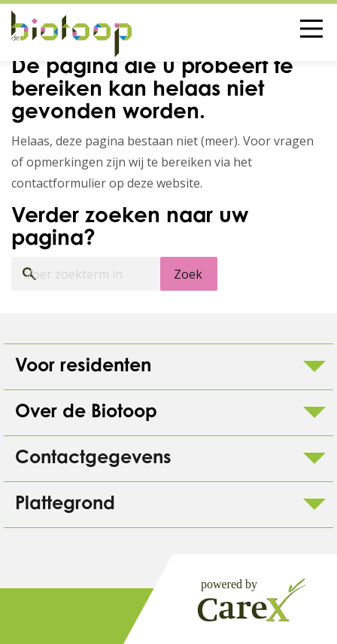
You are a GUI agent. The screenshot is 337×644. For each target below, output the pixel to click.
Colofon (60, 616)
